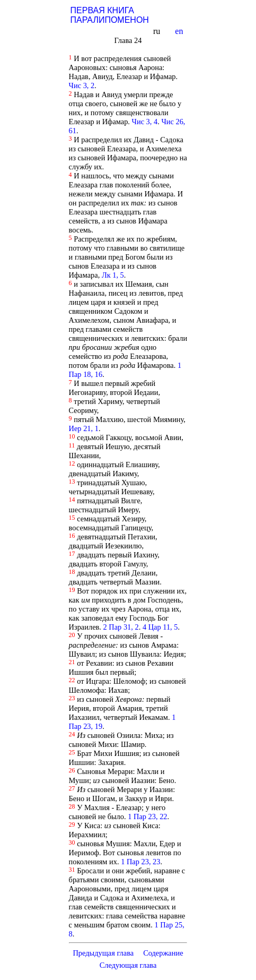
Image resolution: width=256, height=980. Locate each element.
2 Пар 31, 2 (121, 627)
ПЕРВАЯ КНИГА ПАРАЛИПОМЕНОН (110, 15)
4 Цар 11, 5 (160, 627)
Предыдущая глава (103, 953)
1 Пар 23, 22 (147, 816)
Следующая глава (128, 965)
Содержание (163, 953)
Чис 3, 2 (82, 85)
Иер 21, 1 (84, 428)
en (180, 31)
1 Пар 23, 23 (140, 862)
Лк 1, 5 (113, 275)
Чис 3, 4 (145, 122)
